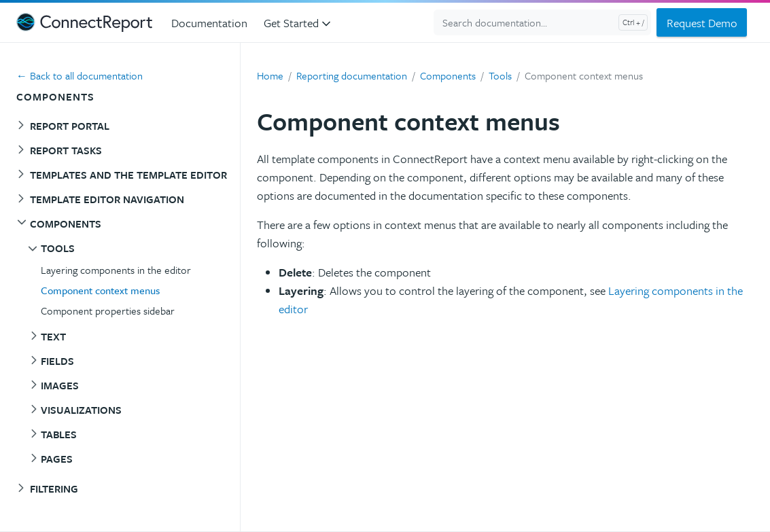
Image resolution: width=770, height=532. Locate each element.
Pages (57, 459)
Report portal (70, 126)
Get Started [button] (298, 23)
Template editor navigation (107, 199)
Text (53, 336)
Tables (59, 434)
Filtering (54, 489)
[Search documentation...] (542, 22)
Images (60, 385)
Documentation (209, 23)
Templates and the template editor (128, 175)
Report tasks (66, 150)
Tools (58, 248)
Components (66, 224)
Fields (57, 361)
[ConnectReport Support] (84, 22)
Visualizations (81, 410)
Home (270, 75)
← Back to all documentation (80, 75)
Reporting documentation (352, 75)
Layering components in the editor (116, 270)
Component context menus (100, 290)
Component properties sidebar (108, 311)
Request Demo (702, 23)
